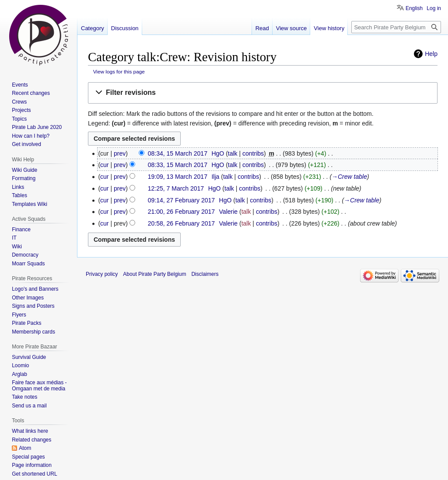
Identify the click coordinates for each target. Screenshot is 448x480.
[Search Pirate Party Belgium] (396, 27)
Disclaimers (205, 274)
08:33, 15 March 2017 (178, 165)
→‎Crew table (349, 177)
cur (104, 165)
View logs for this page (119, 71)
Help (431, 54)
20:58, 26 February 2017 (181, 223)
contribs (253, 153)
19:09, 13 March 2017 (178, 177)
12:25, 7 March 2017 (176, 188)
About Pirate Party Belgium (154, 274)
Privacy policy (102, 274)
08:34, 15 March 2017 (178, 153)
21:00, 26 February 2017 (181, 212)
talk (233, 153)
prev (120, 153)
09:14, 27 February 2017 (181, 200)
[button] (263, 93)
